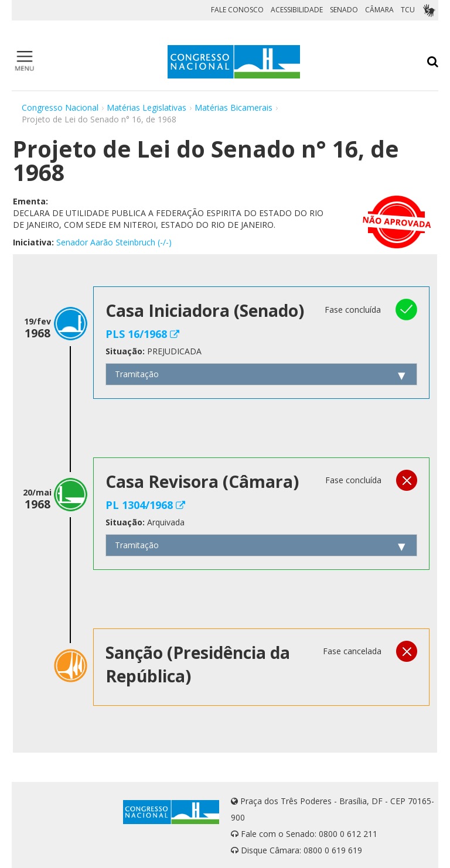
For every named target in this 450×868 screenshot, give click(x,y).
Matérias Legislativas (146, 107)
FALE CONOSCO (237, 10)
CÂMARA (379, 10)
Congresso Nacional (60, 107)
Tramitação (137, 374)
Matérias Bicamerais (233, 107)
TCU (408, 10)
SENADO (344, 10)
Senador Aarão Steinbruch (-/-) (114, 242)
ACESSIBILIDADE (297, 10)
